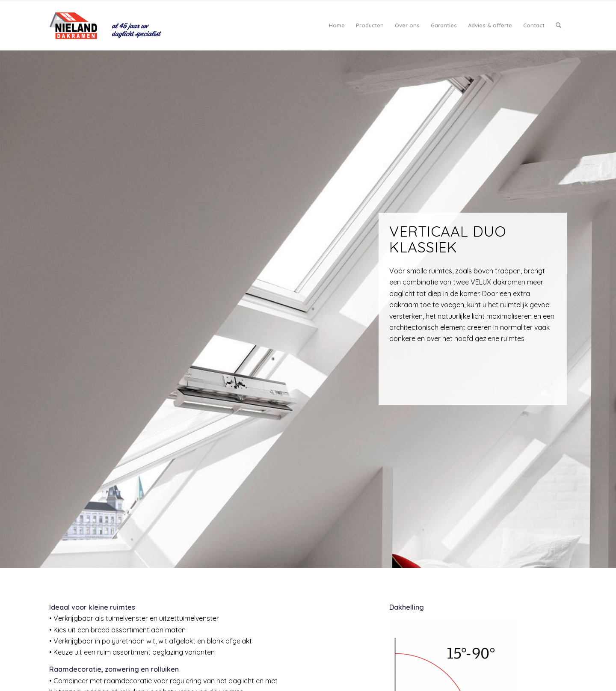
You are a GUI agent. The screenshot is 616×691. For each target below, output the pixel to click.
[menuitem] (337, 25)
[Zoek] (558, 25)
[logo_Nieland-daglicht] (110, 25)
